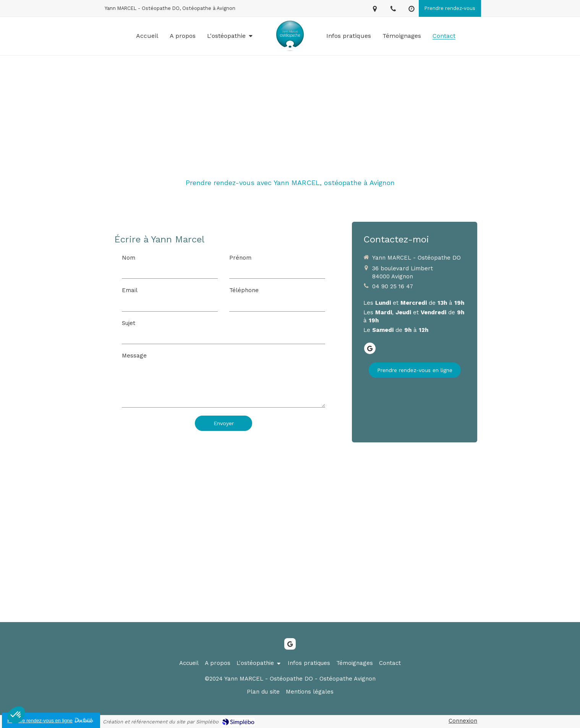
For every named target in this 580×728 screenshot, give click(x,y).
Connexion (463, 721)
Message (134, 356)
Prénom (240, 258)
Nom (129, 258)
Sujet (129, 323)
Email (130, 290)
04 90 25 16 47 (393, 286)
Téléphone (244, 290)
